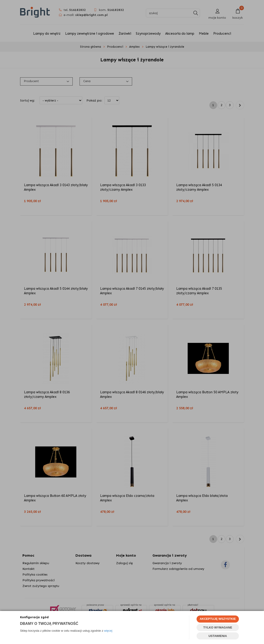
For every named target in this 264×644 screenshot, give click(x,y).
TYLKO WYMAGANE (218, 627)
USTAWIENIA (218, 636)
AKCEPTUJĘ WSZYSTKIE (218, 619)
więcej (108, 631)
